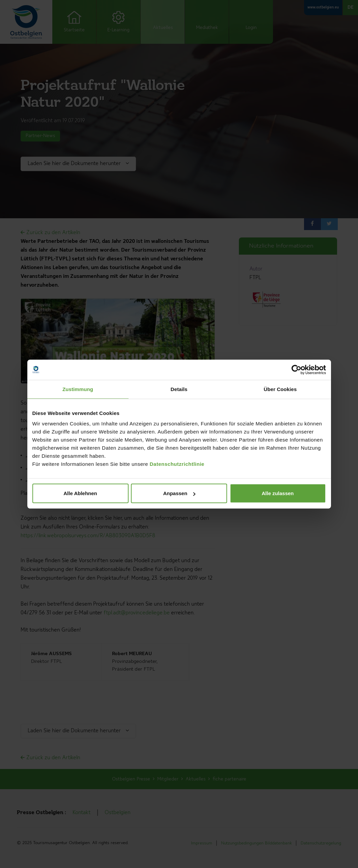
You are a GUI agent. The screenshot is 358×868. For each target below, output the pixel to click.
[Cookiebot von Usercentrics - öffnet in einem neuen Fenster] (296, 369)
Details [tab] (179, 389)
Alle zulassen (278, 493)
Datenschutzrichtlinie (177, 464)
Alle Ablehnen (80, 493)
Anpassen (179, 493)
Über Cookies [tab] (280, 389)
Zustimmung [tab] (78, 389)
